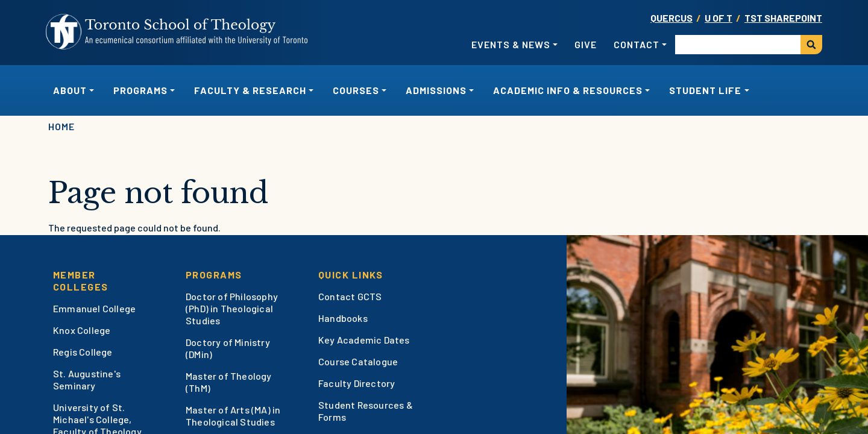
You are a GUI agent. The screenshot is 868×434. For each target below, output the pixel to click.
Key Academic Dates (364, 340)
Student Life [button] (705, 90)
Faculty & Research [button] (250, 90)
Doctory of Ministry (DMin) (228, 348)
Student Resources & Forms (366, 411)
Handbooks (343, 318)
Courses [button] (356, 90)
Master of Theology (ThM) (229, 382)
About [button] (70, 90)
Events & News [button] (511, 44)
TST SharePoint (783, 18)
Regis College (83, 352)
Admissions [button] (436, 90)
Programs (214, 275)
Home (61, 126)
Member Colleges (81, 281)
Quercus (671, 18)
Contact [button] (637, 44)
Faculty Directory (357, 383)
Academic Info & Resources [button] (568, 90)
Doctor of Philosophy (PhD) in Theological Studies (232, 308)
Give (586, 44)
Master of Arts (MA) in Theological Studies (233, 416)
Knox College (82, 330)
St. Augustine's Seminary (87, 379)
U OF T (719, 18)
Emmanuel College (94, 308)
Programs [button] (140, 90)
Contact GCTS (350, 296)
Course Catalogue (358, 361)
